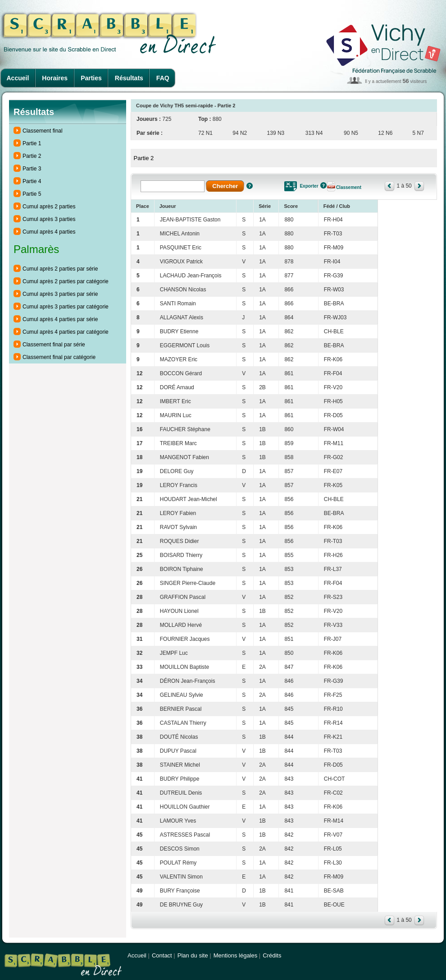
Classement (349, 187)
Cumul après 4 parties (49, 232)
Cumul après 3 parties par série (60, 294)
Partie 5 (32, 194)
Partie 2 (32, 156)
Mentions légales (236, 955)
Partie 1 (32, 143)
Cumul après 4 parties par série (60, 319)
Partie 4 (32, 181)
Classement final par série (54, 345)
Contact (162, 955)
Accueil (18, 78)
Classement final (43, 131)
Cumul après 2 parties (49, 207)
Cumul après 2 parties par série (60, 269)
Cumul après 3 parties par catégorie (66, 307)
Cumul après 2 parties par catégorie (66, 281)
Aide (250, 186)
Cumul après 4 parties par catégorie (66, 332)
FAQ (163, 78)
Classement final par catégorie (59, 357)
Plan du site (193, 955)
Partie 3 (32, 169)
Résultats (129, 78)
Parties (91, 78)
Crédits (272, 955)
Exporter (309, 186)
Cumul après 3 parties (49, 219)
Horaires (55, 78)
